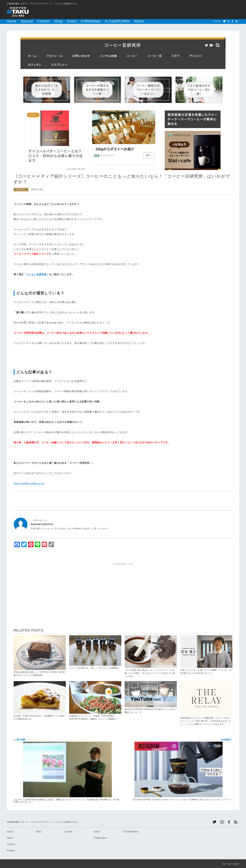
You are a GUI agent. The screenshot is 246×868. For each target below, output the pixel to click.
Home (10, 21)
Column (34, 21)
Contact (11, 844)
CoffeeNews (70, 21)
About (105, 21)
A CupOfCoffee (89, 21)
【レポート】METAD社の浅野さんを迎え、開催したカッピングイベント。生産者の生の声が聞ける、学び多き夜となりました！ (67, 770)
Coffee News (101, 837)
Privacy (11, 850)
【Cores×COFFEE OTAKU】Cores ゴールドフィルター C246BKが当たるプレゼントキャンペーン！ (179, 769)
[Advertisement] (123, 588)
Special (22, 21)
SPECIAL (21, 189)
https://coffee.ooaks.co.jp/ (29, 483)
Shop (45, 21)
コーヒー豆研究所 (36, 274)
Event (56, 21)
